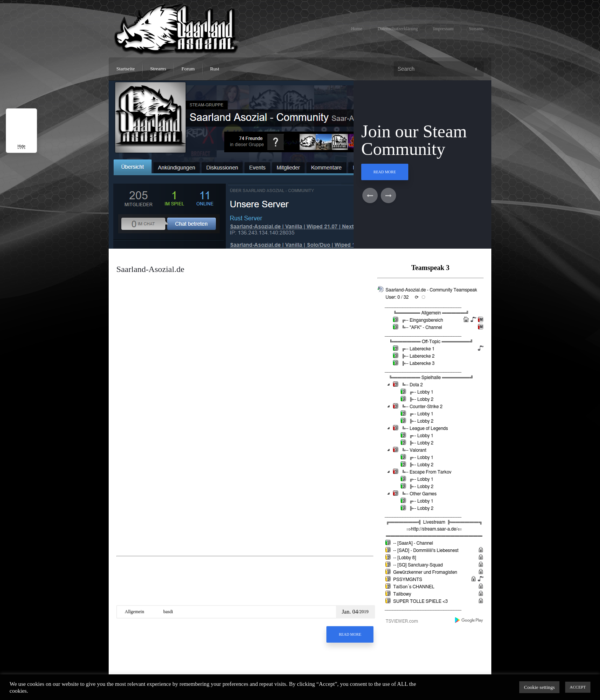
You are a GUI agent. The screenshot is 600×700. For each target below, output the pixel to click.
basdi (168, 612)
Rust (215, 69)
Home (356, 29)
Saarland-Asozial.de (150, 269)
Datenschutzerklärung (398, 29)
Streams (476, 29)
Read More (385, 172)
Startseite (126, 69)
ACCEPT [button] (578, 687)
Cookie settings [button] (539, 687)
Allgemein (135, 612)
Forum (188, 69)
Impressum (443, 29)
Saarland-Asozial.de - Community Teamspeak (431, 290)
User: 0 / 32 (397, 297)
